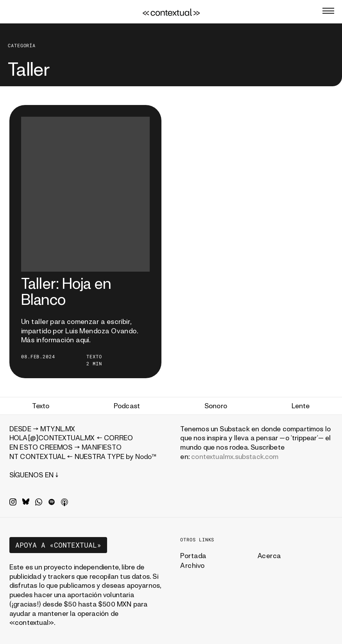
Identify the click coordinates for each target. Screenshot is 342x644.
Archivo (192, 565)
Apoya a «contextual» (58, 545)
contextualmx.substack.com (235, 456)
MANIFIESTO (102, 447)
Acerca (269, 556)
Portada (193, 556)
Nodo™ (146, 456)
